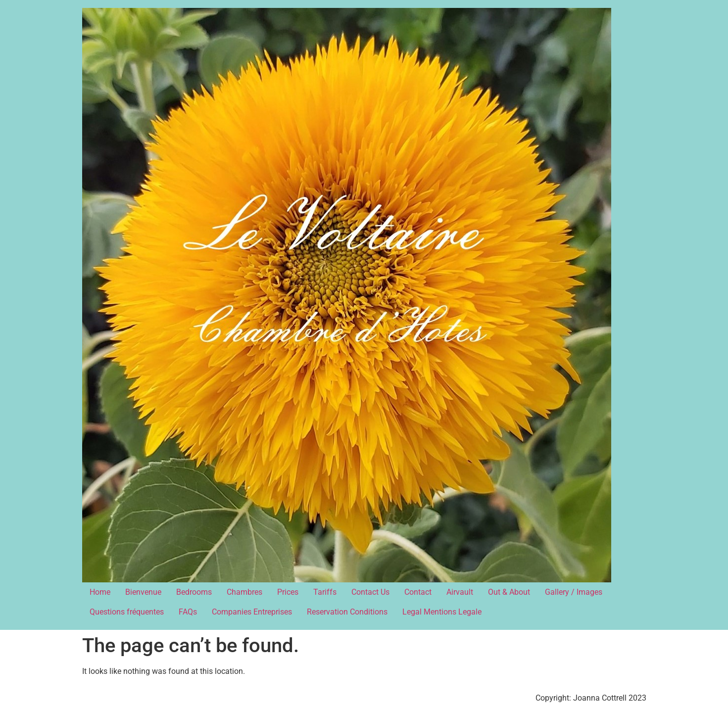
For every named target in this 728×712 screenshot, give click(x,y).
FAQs (188, 612)
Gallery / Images (574, 592)
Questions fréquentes (127, 612)
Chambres (244, 592)
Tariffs (325, 592)
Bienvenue (143, 592)
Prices (288, 592)
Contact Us (370, 592)
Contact (418, 592)
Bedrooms (194, 592)
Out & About (509, 592)
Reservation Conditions (347, 612)
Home (100, 592)
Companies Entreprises (252, 612)
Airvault (460, 592)
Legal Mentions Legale (442, 612)
